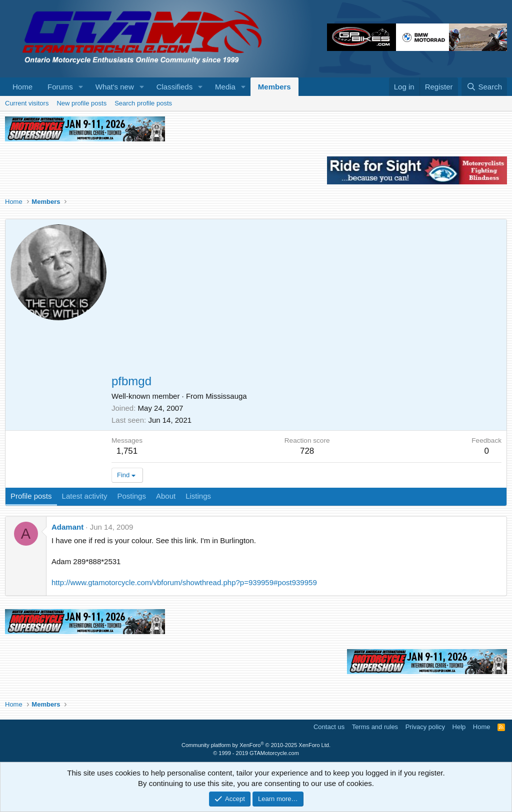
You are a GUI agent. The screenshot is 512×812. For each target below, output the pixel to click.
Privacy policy (425, 727)
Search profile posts (143, 103)
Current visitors (27, 103)
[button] (81, 87)
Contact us (329, 727)
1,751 (127, 451)
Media (225, 87)
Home (22, 87)
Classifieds (175, 87)
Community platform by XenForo (256, 745)
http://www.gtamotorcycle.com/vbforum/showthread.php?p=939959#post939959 (184, 582)
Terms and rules (375, 727)
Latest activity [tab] (85, 496)
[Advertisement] (306, 299)
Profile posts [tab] (31, 496)
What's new (115, 87)
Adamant (67, 527)
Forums (60, 87)
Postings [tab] (131, 496)
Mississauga (226, 396)
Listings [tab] (198, 496)
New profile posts (81, 103)
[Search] (484, 87)
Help (459, 727)
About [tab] (166, 496)
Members (274, 87)
